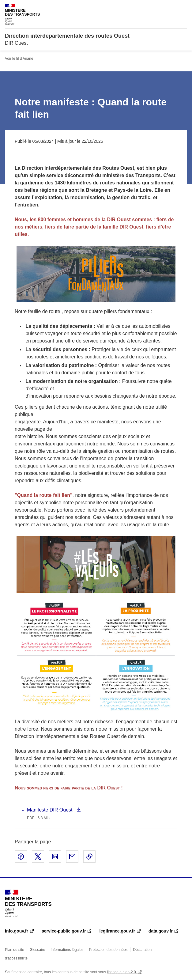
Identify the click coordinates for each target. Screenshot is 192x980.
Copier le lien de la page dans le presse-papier (89, 857)
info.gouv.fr (17, 931)
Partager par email (72, 857)
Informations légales (67, 950)
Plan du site (15, 950)
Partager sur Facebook (21, 857)
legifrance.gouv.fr (117, 931)
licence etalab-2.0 (122, 972)
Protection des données (108, 950)
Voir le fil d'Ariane (19, 59)
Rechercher (171, 7)
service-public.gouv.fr (64, 931)
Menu (183, 7)
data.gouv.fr (161, 931)
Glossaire (38, 950)
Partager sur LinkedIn (55, 857)
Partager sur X (38, 857)
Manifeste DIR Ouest (50, 810)
